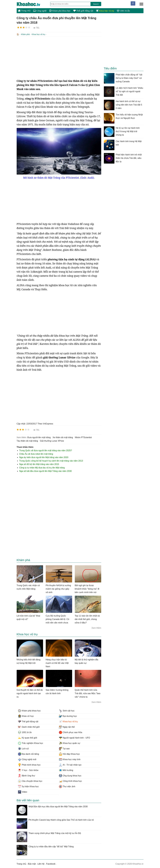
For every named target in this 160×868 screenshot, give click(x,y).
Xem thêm (96, 628)
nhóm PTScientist (83, 437)
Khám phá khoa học (60, 11)
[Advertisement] (59, 58)
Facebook (51, 864)
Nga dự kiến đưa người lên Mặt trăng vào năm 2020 (44, 457)
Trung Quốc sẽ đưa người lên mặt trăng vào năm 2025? (46, 450)
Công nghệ (40, 11)
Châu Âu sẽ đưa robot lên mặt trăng (36, 454)
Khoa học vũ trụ (105, 11)
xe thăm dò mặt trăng (63, 437)
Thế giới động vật (83, 11)
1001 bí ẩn (123, 11)
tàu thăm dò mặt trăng (27, 441)
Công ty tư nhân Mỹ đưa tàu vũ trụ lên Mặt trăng (42, 467)
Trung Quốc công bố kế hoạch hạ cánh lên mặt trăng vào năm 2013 (51, 461)
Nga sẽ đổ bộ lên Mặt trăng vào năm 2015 (39, 464)
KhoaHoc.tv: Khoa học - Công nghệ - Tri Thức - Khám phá (31, 4)
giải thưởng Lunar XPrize (52, 441)
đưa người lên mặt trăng (39, 437)
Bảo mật (32, 864)
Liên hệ (41, 864)
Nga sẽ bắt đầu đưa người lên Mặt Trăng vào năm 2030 (46, 471)
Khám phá (25, 34)
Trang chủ (24, 11)
